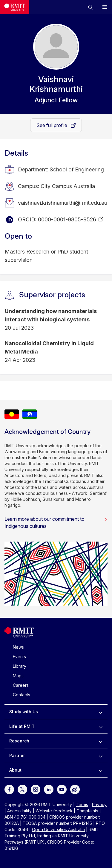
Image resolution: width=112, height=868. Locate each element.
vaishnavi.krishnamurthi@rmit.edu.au (63, 203)
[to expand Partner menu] (101, 756)
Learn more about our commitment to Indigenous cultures (56, 523)
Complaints (87, 811)
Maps (18, 676)
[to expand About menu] (101, 770)
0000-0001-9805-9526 (67, 219)
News (18, 647)
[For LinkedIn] (49, 789)
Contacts (22, 695)
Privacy (99, 804)
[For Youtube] (62, 789)
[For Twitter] (22, 789)
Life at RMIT (22, 726)
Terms (82, 804)
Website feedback (54, 811)
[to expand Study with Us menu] (101, 712)
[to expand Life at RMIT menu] (101, 726)
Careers (21, 685)
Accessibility (19, 811)
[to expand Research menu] (101, 741)
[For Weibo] (75, 789)
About (15, 770)
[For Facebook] (9, 789)
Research (19, 741)
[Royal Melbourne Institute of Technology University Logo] (15, 7)
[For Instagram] (36, 789)
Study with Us (24, 712)
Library (20, 666)
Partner (17, 755)
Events (19, 657)
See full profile (52, 125)
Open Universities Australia (58, 829)
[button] (90, 7)
